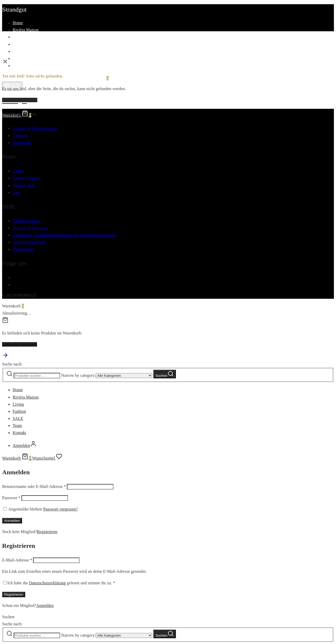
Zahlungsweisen (26, 221)
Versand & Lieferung (30, 228)
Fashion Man (24, 185)
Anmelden (12, 521)
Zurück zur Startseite (20, 100)
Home (18, 23)
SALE (18, 51)
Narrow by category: (78, 375)
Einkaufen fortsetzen (20, 344)
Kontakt (19, 66)
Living (18, 37)
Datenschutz (23, 249)
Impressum (22, 143)
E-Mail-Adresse (17, 560)
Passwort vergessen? (60, 509)
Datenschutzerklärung (47, 583)
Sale (16, 192)
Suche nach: (12, 364)
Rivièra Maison (26, 30)
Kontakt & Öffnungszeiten (35, 128)
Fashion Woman (26, 178)
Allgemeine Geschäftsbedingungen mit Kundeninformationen (64, 235)
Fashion (19, 44)
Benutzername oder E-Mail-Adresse (34, 486)
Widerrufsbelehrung (29, 242)
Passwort (11, 498)
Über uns (20, 135)
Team (17, 58)
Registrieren (47, 532)
